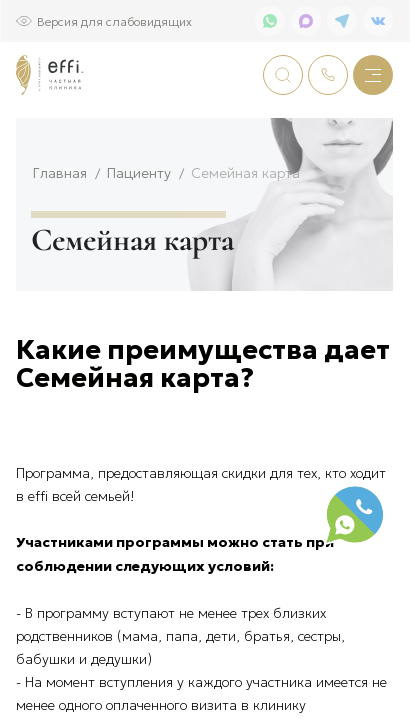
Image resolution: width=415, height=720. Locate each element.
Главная (60, 238)
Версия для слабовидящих (114, 20)
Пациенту (139, 238)
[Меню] (373, 75)
